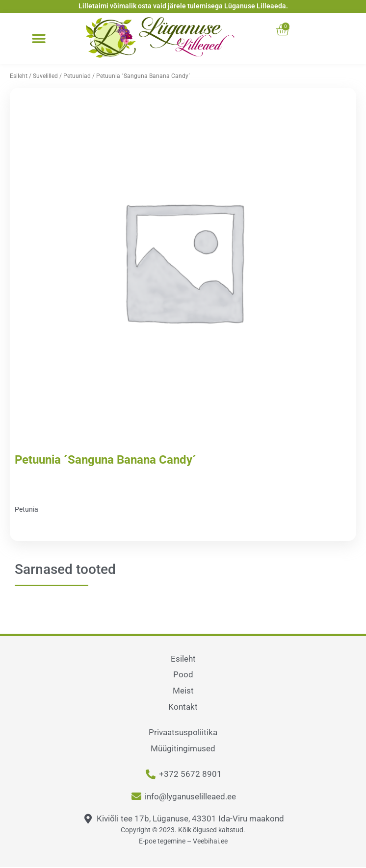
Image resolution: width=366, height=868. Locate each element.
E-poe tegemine (162, 841)
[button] (39, 39)
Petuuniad (77, 76)
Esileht (19, 76)
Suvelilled (45, 76)
